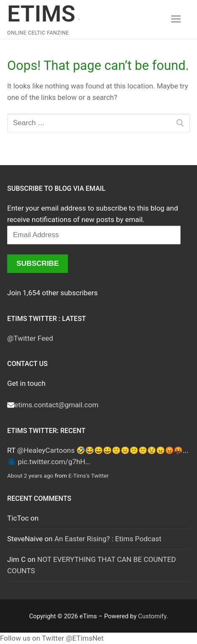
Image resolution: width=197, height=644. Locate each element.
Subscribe (38, 263)
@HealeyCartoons (46, 450)
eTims (41, 14)
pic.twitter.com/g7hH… (54, 462)
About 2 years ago (30, 476)
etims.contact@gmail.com (56, 405)
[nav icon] (176, 19)
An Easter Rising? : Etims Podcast (108, 539)
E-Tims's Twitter (89, 476)
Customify (152, 616)
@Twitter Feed (30, 338)
